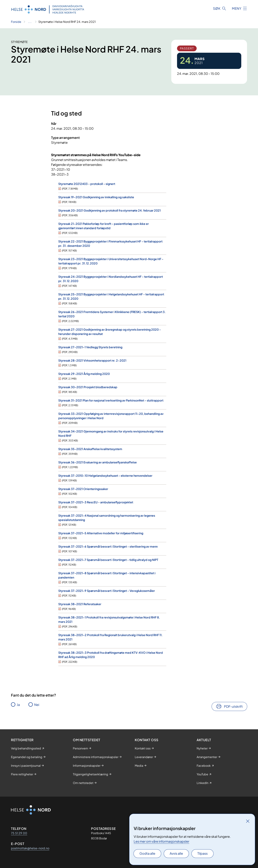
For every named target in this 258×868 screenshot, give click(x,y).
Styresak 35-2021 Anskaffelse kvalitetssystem (90, 449)
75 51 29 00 (19, 833)
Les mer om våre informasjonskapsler (161, 841)
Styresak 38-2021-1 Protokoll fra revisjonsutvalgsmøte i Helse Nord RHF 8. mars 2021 (109, 619)
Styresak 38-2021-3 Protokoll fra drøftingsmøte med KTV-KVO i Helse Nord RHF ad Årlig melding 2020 (111, 655)
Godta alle (147, 853)
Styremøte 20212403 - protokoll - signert (87, 184)
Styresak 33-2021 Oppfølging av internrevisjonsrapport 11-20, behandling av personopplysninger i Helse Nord (111, 416)
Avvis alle (176, 853)
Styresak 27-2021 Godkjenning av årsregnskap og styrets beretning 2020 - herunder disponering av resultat (110, 332)
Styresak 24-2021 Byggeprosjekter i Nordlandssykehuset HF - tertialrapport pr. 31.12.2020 (111, 279)
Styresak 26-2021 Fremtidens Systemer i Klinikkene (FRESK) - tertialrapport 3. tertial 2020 (112, 314)
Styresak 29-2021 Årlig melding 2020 (84, 374)
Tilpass (202, 853)
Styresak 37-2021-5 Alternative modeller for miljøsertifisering (101, 533)
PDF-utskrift (233, 706)
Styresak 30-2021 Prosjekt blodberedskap (88, 387)
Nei (37, 705)
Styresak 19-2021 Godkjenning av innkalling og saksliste (96, 197)
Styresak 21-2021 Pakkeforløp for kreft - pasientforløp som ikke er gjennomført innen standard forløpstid (104, 226)
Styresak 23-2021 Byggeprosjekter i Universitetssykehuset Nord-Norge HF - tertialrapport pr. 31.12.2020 (111, 261)
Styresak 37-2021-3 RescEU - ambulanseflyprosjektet (96, 502)
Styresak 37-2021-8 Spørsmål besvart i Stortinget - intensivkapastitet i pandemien (107, 575)
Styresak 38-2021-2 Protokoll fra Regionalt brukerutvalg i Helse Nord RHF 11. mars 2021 (110, 637)
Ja (18, 705)
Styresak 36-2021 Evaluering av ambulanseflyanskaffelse (98, 462)
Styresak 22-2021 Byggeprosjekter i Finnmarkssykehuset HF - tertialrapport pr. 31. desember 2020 (110, 243)
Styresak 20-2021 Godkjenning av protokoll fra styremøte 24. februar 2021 (109, 210)
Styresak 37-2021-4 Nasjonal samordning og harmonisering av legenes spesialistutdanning (107, 518)
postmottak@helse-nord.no (30, 848)
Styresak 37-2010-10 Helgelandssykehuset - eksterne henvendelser (105, 476)
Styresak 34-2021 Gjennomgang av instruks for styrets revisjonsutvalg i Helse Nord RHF (111, 433)
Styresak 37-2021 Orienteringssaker (83, 489)
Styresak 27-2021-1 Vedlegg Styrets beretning (90, 347)
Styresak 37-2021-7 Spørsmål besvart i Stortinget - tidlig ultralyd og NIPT (108, 560)
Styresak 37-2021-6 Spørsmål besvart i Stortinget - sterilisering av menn (108, 546)
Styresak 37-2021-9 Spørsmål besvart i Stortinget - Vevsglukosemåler (107, 591)
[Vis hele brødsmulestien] (30, 22)
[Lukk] (248, 821)
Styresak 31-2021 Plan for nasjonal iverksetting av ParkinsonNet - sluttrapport (111, 400)
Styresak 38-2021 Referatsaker (80, 604)
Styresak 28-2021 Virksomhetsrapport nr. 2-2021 (92, 360)
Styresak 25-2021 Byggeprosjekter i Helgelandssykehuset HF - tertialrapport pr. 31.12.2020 (111, 296)
